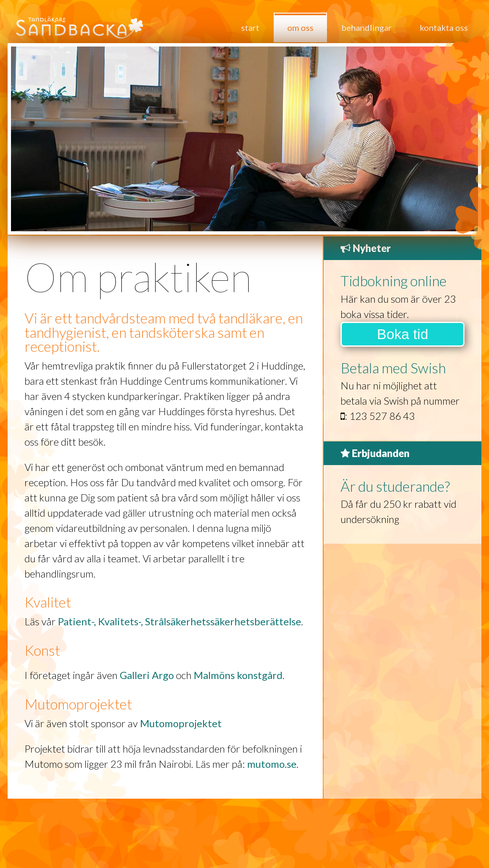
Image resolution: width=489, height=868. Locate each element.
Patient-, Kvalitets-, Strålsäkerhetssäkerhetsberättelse (180, 621)
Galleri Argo (147, 675)
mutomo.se (272, 764)
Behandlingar (367, 27)
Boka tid (402, 334)
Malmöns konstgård (238, 675)
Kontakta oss (444, 27)
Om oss (300, 27)
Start (250, 27)
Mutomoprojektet (181, 723)
